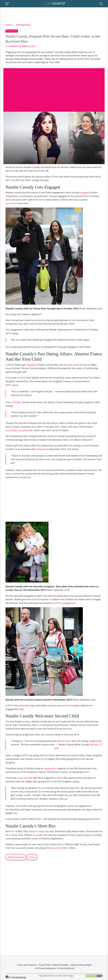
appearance (51, 768)
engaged (85, 192)
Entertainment (23, 25)
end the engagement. (65, 603)
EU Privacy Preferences (46, 968)
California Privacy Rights (81, 965)
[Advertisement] (54, 88)
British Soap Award (16, 857)
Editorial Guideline (61, 965)
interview (16, 402)
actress (32, 857)
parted (22, 705)
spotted (67, 705)
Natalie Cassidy (37, 831)
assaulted (24, 430)
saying (15, 385)
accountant (11, 203)
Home (9, 25)
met (75, 365)
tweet (38, 759)
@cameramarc (64, 741)
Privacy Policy (45, 965)
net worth (56, 848)
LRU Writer (13, 46)
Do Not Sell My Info (66, 968)
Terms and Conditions (27, 965)
